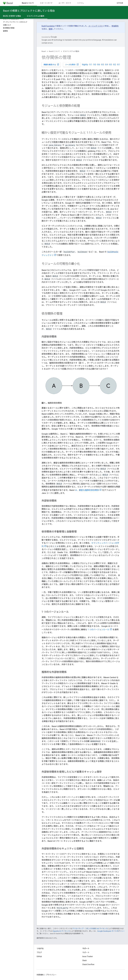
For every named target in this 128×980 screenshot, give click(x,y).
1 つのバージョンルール (98, 630)
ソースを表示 (72, 64)
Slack (84, 960)
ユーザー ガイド (65, 3)
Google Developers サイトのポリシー (111, 931)
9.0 (95, 65)
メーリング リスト (96, 26)
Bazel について (54, 51)
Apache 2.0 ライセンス (61, 931)
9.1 (91, 65)
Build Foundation (48, 26)
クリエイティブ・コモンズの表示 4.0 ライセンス (90, 929)
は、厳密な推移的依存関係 (87, 490)
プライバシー (51, 975)
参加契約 (115, 26)
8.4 (107, 65)
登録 (50, 29)
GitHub (120, 3)
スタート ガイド (46, 3)
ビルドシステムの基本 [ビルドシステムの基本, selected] (36, 16)
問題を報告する (51, 64)
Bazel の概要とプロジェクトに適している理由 (29, 11)
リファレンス (82, 3)
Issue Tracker (88, 956)
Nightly (85, 65)
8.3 (111, 65)
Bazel (44, 51)
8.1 (119, 65)
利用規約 (40, 975)
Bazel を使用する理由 (12, 16)
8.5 (103, 65)
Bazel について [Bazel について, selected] (28, 3)
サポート (86, 952)
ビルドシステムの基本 (71, 51)
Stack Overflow (88, 964)
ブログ (39, 952)
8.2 (115, 65)
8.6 (99, 65)
